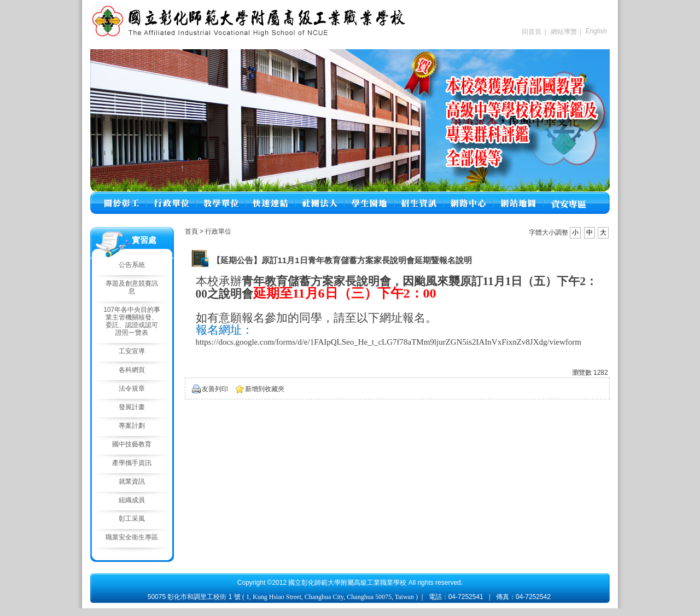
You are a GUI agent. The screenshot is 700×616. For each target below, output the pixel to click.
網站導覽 (564, 32)
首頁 (191, 231)
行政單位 (218, 231)
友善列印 (215, 389)
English (596, 31)
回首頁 (532, 32)
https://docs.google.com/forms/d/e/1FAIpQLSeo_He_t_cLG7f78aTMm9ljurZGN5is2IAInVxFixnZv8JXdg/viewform (389, 342)
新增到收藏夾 (265, 389)
